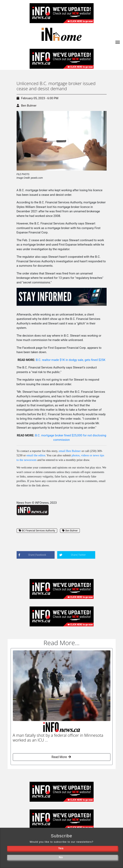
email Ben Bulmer (70, 451)
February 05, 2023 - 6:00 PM (37, 98)
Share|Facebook (37, 555)
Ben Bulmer (29, 106)
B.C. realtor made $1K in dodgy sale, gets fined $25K (71, 360)
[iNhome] (118, 42)
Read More (61, 757)
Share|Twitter (78, 555)
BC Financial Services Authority (37, 531)
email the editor (36, 455)
